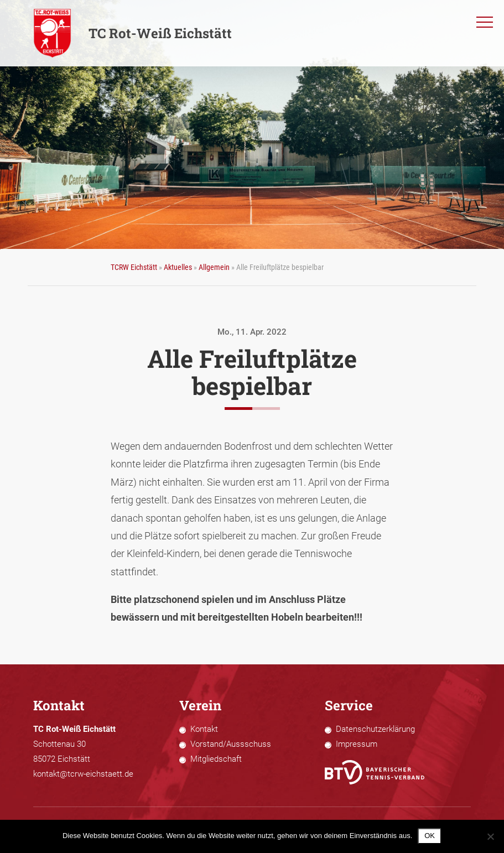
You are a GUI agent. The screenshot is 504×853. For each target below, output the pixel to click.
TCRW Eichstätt (134, 267)
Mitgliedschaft (216, 759)
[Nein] (490, 836)
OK (430, 836)
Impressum (357, 744)
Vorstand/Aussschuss (231, 744)
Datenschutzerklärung (375, 729)
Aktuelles (178, 267)
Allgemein (214, 267)
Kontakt (204, 729)
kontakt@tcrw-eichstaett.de (83, 774)
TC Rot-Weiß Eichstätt (133, 33)
